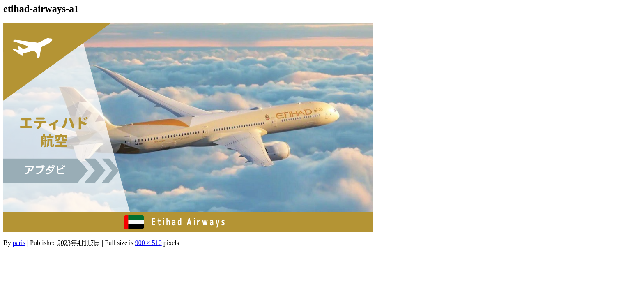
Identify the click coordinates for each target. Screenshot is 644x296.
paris (19, 243)
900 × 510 (148, 243)
